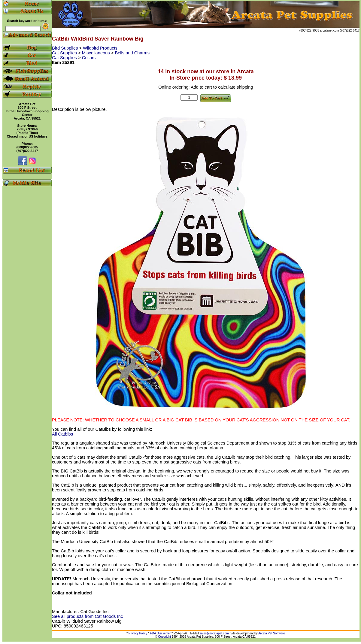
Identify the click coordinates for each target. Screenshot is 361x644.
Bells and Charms (132, 53)
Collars (89, 58)
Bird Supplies (65, 48)
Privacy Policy (138, 633)
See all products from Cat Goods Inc (87, 616)
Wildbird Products (100, 48)
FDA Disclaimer (161, 633)
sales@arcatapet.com (214, 633)
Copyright (164, 637)
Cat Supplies (65, 53)
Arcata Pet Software (272, 633)
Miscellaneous (97, 53)
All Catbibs (62, 434)
